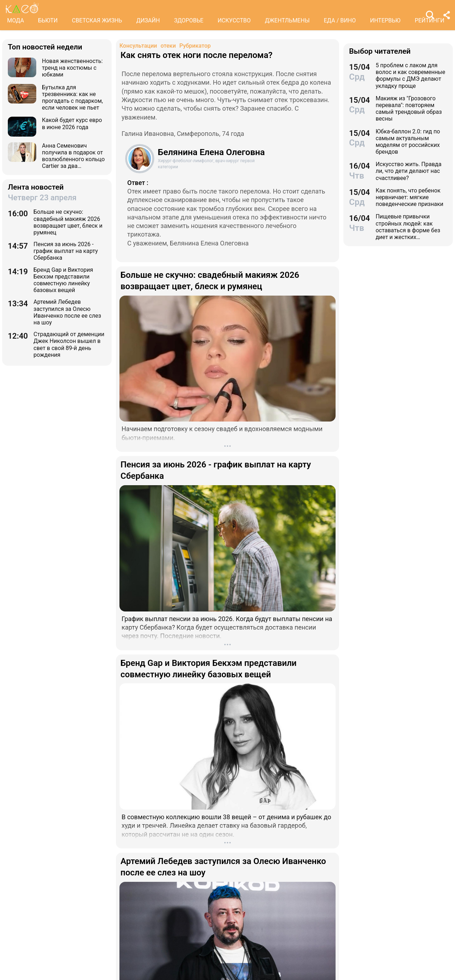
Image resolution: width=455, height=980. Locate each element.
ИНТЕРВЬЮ (385, 20)
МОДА (15, 20)
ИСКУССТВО (234, 20)
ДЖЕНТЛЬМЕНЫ (287, 20)
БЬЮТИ (48, 20)
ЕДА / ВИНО (340, 20)
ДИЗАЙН (148, 20)
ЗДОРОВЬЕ (189, 20)
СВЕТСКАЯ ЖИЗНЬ (97, 20)
